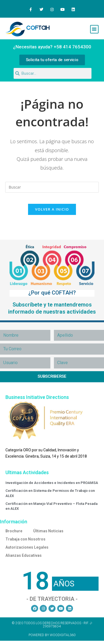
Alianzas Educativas (24, 555)
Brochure (14, 531)
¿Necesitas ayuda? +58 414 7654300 (52, 47)
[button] (94, 29)
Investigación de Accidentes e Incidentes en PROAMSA (52, 483)
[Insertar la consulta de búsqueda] (52, 187)
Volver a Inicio (52, 209)
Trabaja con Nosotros (25, 539)
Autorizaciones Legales (27, 547)
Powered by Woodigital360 (52, 635)
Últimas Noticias (48, 531)
